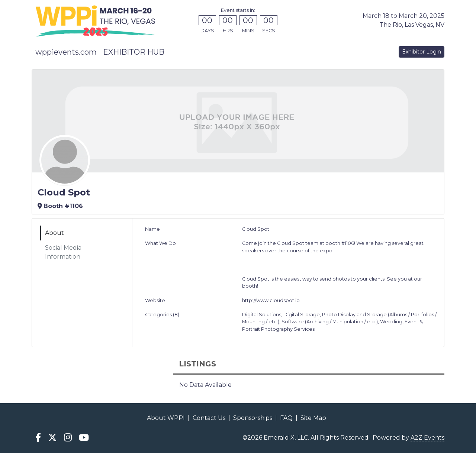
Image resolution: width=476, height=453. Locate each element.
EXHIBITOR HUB (134, 52)
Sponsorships (253, 418)
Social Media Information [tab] (63, 252)
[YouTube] (84, 438)
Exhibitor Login (422, 52)
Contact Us (209, 418)
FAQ (286, 418)
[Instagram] (68, 438)
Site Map (313, 418)
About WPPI (166, 418)
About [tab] (54, 233)
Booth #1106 (60, 206)
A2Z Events (427, 438)
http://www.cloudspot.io (271, 300)
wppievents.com (66, 52)
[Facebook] (38, 438)
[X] (52, 438)
